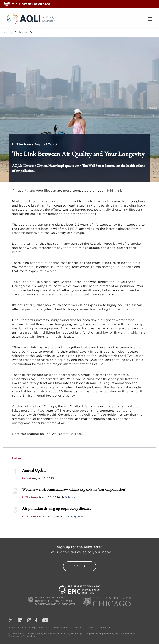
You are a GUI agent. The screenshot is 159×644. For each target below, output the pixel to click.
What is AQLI (78, 627)
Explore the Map (27, 627)
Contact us (104, 627)
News (23, 32)
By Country (45, 627)
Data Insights (61, 627)
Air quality (20, 191)
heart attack (77, 205)
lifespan (50, 191)
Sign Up (80, 566)
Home (8, 32)
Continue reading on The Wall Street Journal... (48, 434)
